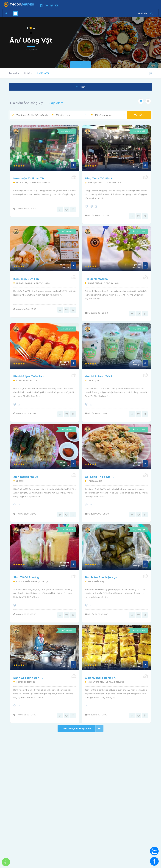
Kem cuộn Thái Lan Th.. (29, 179)
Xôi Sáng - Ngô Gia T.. (100, 477)
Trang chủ (14, 73)
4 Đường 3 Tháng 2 (24, 682)
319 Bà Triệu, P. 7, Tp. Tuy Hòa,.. (102, 283)
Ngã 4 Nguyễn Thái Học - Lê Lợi (31, 582)
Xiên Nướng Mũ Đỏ (26, 477)
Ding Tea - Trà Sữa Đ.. (100, 179)
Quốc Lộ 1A (92, 381)
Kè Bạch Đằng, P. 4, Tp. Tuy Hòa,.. (31, 283)
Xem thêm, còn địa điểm (83, 729)
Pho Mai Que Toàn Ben (29, 376)
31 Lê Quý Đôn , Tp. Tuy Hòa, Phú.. (103, 183)
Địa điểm (28, 73)
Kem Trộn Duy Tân (26, 279)
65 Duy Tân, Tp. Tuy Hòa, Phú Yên (32, 183)
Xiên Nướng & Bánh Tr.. (101, 678)
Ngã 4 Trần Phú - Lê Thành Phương (105, 682)
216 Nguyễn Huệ (94, 582)
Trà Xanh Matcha (96, 279)
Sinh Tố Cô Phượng (26, 577)
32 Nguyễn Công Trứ (25, 381)
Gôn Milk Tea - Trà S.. (99, 376)
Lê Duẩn (19, 481)
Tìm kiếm (139, 115)
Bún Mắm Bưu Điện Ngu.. (102, 577)
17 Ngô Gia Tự (93, 481)
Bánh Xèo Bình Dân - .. (28, 678)
